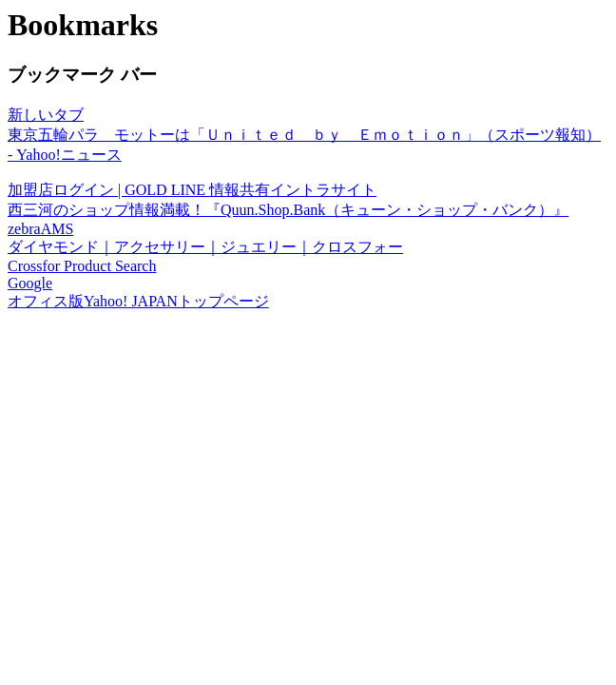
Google (30, 283)
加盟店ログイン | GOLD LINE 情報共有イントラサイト (192, 190)
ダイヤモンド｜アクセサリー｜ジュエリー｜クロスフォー (205, 247)
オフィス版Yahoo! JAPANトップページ (138, 301)
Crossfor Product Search (82, 266)
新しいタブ (46, 115)
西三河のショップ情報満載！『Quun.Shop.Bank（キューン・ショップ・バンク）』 (288, 210)
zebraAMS (40, 229)
